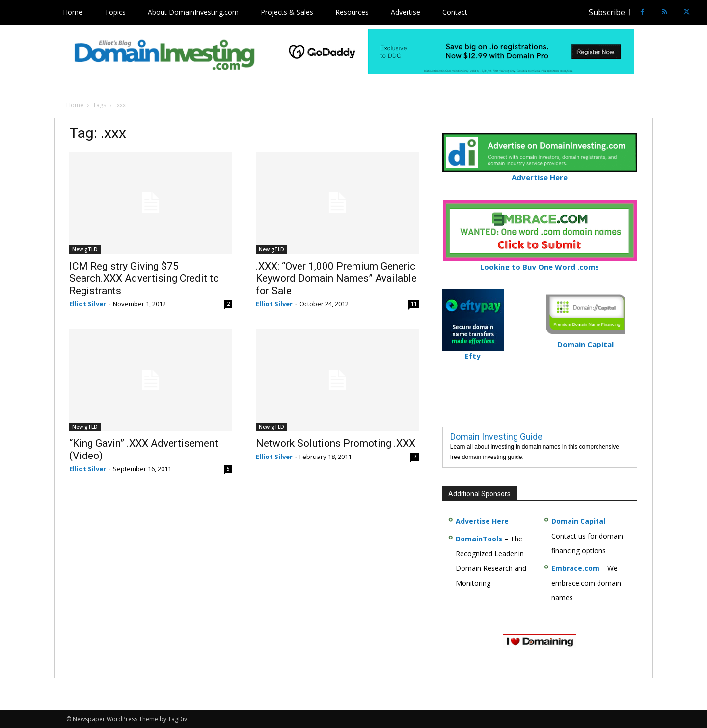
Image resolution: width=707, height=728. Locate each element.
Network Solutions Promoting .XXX (336, 443)
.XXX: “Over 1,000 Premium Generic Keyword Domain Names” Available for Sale (336, 278)
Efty (473, 352)
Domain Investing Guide (496, 437)
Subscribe (607, 12)
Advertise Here (540, 173)
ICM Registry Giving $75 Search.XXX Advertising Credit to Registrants (144, 278)
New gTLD (85, 249)
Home (75, 105)
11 (414, 304)
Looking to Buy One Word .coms (540, 262)
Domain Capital (578, 521)
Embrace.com (575, 568)
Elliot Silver (88, 304)
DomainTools (479, 539)
